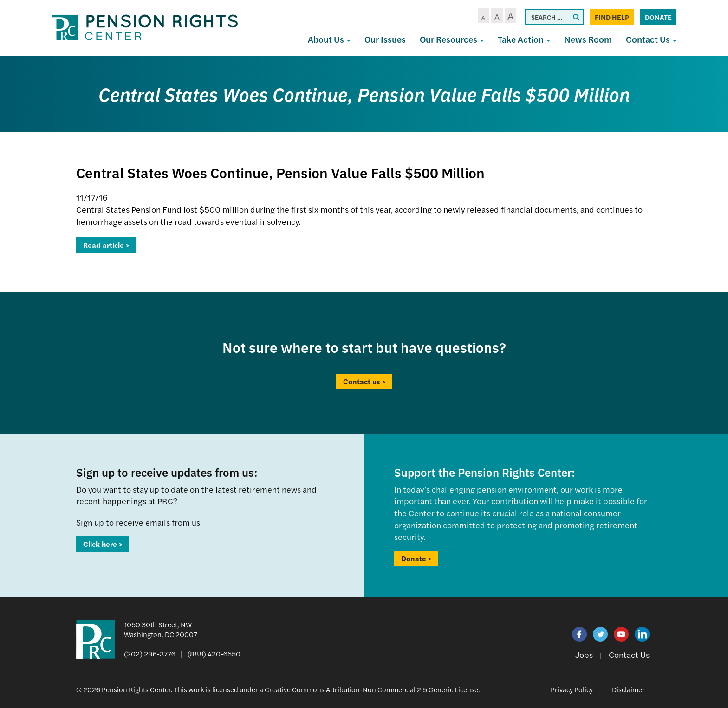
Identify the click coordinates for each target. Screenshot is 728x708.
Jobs (584, 654)
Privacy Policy (572, 689)
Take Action (524, 39)
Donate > (416, 558)
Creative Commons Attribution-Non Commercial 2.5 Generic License (371, 689)
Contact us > (364, 381)
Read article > (106, 245)
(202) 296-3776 (150, 653)
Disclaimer (628, 689)
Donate (658, 17)
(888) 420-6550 (214, 653)
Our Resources (452, 39)
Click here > (103, 544)
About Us (329, 39)
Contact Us (651, 39)
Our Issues (385, 39)
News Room (588, 39)
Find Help (612, 17)
